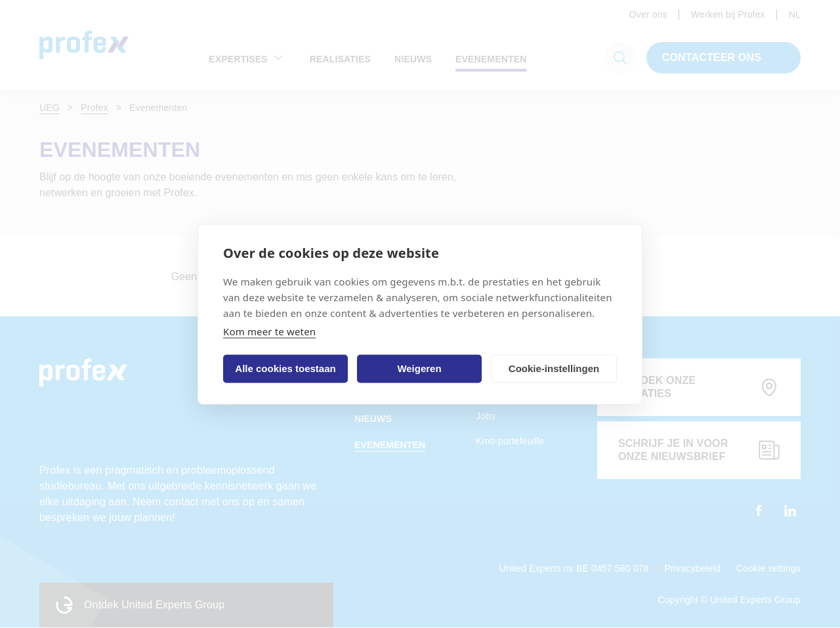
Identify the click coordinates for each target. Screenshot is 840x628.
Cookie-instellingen (554, 368)
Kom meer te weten (269, 331)
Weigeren (419, 368)
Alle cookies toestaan (285, 368)
